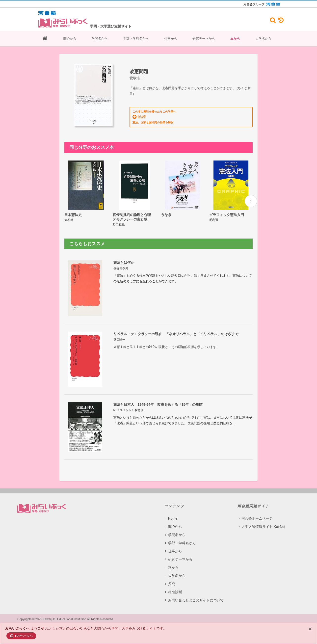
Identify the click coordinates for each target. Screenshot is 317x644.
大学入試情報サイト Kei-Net (263, 526)
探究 (172, 584)
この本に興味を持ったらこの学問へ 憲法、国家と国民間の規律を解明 (154, 117)
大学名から (263, 39)
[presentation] (251, 201)
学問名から (100, 39)
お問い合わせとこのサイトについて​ (196, 600)
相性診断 (175, 592)
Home (173, 518)
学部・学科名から (136, 39)
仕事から (171, 39)
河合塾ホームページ (257, 518)
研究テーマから (204, 39)
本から (235, 39)
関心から (70, 39)
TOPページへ (21, 636)
